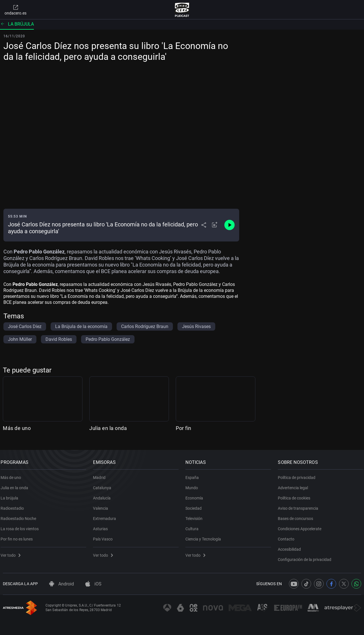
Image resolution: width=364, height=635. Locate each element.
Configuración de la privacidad (307, 556)
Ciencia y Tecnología (205, 536)
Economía (197, 495)
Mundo (194, 485)
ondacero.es (15, 10)
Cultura (194, 526)
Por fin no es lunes (19, 536)
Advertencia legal (295, 485)
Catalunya (104, 485)
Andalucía (104, 495)
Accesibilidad (292, 546)
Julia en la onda (108, 428)
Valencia (103, 505)
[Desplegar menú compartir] (204, 225)
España (194, 474)
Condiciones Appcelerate (302, 526)
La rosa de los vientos (22, 526)
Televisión (196, 515)
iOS (93, 584)
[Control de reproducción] (229, 225)
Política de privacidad (299, 474)
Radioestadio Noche (21, 515)
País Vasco (105, 536)
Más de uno (17, 428)
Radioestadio (15, 505)
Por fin (184, 428)
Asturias (103, 526)
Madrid (102, 474)
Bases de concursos (298, 515)
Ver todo (13, 552)
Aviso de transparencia (300, 505)
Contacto (288, 536)
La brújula (17, 24)
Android (62, 584)
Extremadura (107, 515)
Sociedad (196, 505)
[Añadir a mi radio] (215, 225)
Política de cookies (296, 495)
